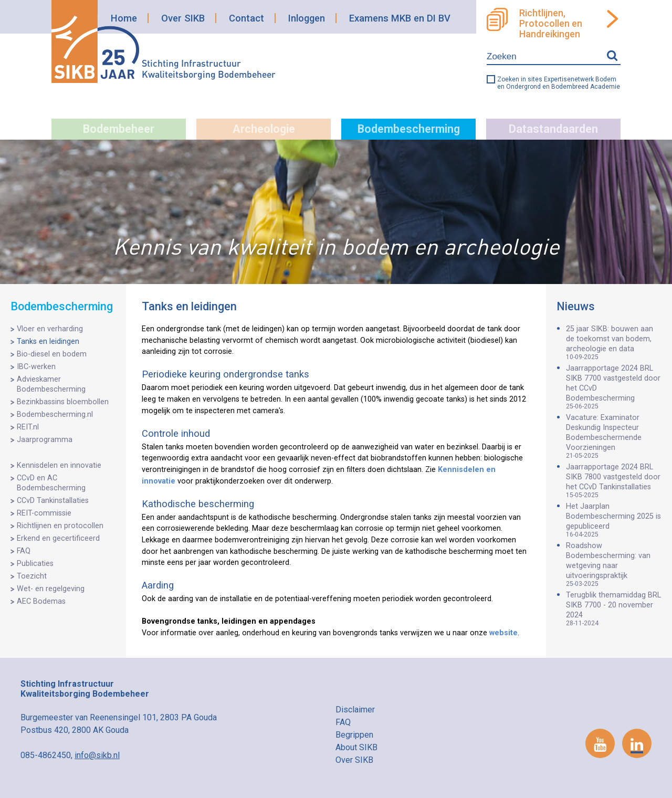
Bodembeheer (119, 129)
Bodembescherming (409, 129)
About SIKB (356, 747)
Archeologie (264, 129)
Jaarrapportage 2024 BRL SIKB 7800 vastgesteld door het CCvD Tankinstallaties (614, 481)
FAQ (24, 551)
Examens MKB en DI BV (400, 18)
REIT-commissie (44, 513)
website (503, 633)
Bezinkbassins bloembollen (63, 402)
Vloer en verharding (50, 329)
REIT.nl (28, 427)
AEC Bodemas (41, 601)
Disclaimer (355, 710)
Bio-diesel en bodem (52, 354)
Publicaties (35, 564)
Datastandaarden (553, 129)
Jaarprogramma (45, 440)
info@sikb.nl (97, 755)
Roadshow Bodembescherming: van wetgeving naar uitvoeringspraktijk (614, 564)
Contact (246, 18)
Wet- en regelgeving (51, 589)
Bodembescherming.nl (55, 414)
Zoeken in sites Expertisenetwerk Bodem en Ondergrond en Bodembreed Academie (559, 83)
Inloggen (307, 18)
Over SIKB (183, 18)
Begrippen (354, 735)
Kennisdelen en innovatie (59, 465)
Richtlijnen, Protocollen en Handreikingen (551, 24)
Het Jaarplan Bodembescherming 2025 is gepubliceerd (614, 520)
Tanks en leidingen (48, 342)
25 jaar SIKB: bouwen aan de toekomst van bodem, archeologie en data (614, 343)
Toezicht (32, 576)
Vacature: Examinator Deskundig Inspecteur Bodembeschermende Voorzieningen (614, 436)
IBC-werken (36, 367)
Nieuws (576, 306)
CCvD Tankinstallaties (53, 501)
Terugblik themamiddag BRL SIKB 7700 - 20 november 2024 (614, 609)
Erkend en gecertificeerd (58, 538)
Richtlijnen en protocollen (60, 526)
